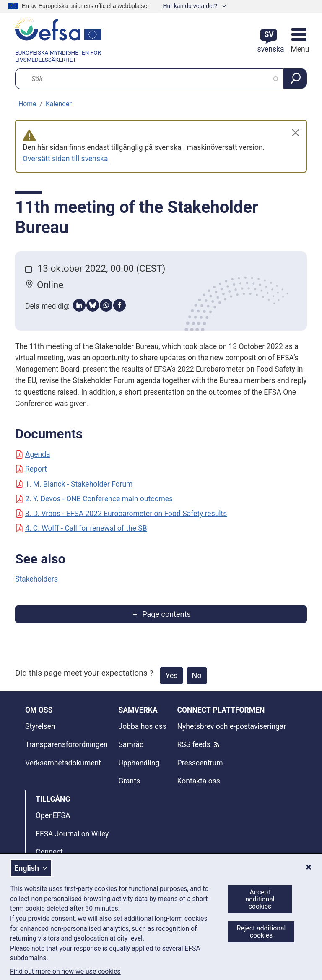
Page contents (161, 614)
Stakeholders (36, 579)
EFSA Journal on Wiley (72, 834)
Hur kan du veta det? (191, 6)
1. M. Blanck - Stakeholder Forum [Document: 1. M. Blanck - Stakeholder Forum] (74, 484)
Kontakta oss (199, 781)
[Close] (296, 133)
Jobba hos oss (142, 726)
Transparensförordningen (66, 744)
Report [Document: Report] (31, 469)
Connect (49, 852)
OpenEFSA (53, 815)
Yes (171, 675)
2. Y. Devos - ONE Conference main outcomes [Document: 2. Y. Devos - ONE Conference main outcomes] (94, 499)
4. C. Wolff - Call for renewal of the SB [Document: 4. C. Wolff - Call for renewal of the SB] (81, 528)
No (197, 675)
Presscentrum (200, 763)
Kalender (59, 104)
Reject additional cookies (261, 932)
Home (27, 104)
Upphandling (139, 763)
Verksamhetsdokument (63, 763)
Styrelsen (40, 726)
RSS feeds (194, 744)
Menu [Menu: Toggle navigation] (299, 49)
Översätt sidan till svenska (65, 159)
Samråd (131, 744)
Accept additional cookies (260, 899)
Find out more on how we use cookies (65, 972)
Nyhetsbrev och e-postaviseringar (232, 726)
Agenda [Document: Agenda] (33, 454)
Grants (129, 781)
